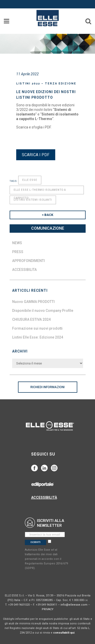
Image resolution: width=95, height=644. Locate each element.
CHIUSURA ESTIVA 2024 (31, 319)
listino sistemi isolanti (33, 200)
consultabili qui (64, 633)
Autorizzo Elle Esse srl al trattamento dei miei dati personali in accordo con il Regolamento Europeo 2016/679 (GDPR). (46, 559)
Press (18, 252)
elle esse (30, 180)
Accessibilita (24, 270)
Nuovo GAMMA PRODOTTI (33, 302)
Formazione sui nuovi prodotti (37, 328)
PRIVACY (48, 609)
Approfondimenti (29, 261)
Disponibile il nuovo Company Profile (43, 311)
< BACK (48, 215)
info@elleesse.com (74, 605)
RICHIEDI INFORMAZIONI (48, 387)
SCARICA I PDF (36, 155)
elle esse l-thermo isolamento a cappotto (40, 191)
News (17, 243)
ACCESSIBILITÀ (44, 497)
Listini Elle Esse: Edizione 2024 (38, 337)
